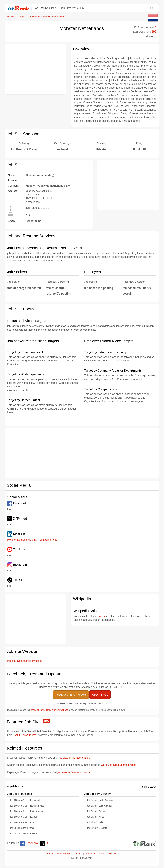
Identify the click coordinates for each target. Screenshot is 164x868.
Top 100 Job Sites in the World (25, 800)
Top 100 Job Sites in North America (27, 806)
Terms (102, 854)
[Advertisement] (35, 69)
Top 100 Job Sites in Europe (24, 817)
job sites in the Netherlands (74, 758)
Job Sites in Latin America (99, 806)
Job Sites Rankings (45, 8)
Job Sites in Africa (96, 817)
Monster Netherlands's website (25, 661)
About (50, 854)
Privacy (113, 854)
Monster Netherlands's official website (49, 710)
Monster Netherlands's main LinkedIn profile (32, 540)
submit (102, 616)
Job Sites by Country (73, 8)
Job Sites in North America (100, 800)
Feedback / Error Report (71, 695)
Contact (78, 854)
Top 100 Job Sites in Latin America (27, 811)
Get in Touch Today (25, 735)
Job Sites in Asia (95, 822)
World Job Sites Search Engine (118, 765)
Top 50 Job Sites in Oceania (23, 834)
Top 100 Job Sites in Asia (22, 822)
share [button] (150, 37)
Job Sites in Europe (96, 811)
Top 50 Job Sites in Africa (22, 828)
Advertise (90, 854)
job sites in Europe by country (74, 772)
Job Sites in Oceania (97, 828)
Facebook (29, 843)
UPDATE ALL (100, 695)
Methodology (63, 854)
